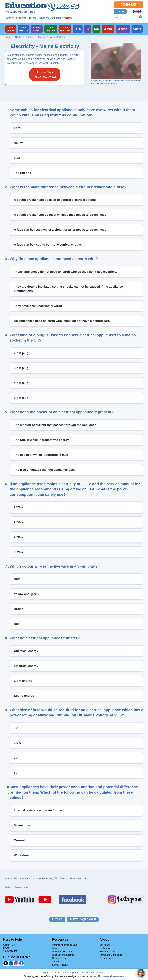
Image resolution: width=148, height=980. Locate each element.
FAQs (6, 948)
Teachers (44, 18)
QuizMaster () (62, 18)
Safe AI (56, 962)
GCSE (18, 37)
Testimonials (106, 948)
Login (120, 12)
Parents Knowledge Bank (65, 945)
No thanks (104, 976)
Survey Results (60, 965)
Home (8, 37)
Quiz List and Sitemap (63, 955)
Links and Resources (63, 952)
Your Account (10, 951)
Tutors (33, 18)
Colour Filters (59, 958)
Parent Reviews (108, 952)
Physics (30, 37)
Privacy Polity (107, 958)
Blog (54, 948)
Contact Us (9, 945)
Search (141, 17)
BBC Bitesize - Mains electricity (71, 878)
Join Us (128, 5)
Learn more (118, 976)
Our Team (105, 945)
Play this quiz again (83, 919)
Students (21, 18)
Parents (9, 18)
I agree (92, 976)
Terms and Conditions (111, 955)
